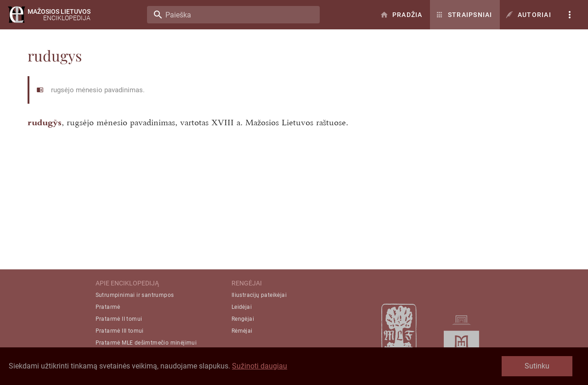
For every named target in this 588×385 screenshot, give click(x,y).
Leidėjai (242, 307)
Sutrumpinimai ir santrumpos (135, 295)
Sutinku (537, 366)
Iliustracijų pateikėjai (259, 295)
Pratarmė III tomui (120, 331)
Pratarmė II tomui (119, 319)
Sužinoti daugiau (260, 366)
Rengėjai (243, 319)
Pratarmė (108, 307)
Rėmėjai (242, 331)
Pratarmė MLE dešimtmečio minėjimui (146, 343)
